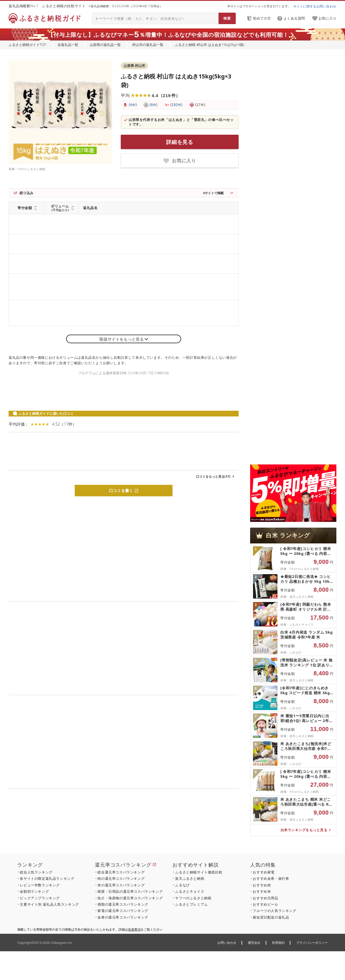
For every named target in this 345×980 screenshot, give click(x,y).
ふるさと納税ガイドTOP (27, 45)
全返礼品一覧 (68, 45)
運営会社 (254, 943)
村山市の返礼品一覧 (148, 45)
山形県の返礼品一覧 (105, 45)
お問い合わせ (227, 943)
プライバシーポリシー (312, 943)
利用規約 (278, 943)
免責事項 (134, 929)
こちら (160, 828)
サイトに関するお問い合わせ (315, 6)
